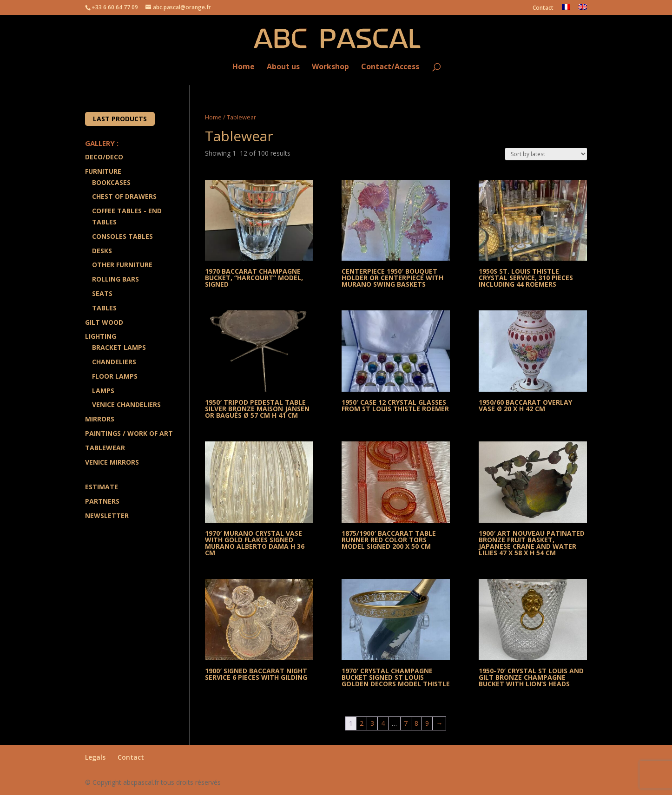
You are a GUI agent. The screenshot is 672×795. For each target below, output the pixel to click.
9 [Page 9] (427, 723)
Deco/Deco (104, 157)
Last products (120, 119)
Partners (102, 501)
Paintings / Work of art (129, 433)
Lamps (103, 391)
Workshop (330, 67)
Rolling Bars (115, 279)
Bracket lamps (119, 347)
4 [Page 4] (383, 723)
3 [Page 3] (372, 723)
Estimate (102, 487)
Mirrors (100, 419)
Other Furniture (122, 265)
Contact (543, 8)
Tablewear (105, 448)
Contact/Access (390, 67)
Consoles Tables (122, 236)
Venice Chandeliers (126, 404)
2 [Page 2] (362, 723)
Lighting (101, 336)
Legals (95, 757)
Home (244, 67)
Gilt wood (104, 322)
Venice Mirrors (112, 462)
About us (283, 67)
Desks (102, 251)
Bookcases (111, 182)
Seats (102, 293)
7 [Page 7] (406, 723)
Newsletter (107, 516)
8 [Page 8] (416, 723)
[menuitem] (566, 10)
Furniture (103, 171)
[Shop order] (546, 154)
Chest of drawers (124, 196)
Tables (104, 308)
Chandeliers (114, 362)
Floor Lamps (115, 376)
